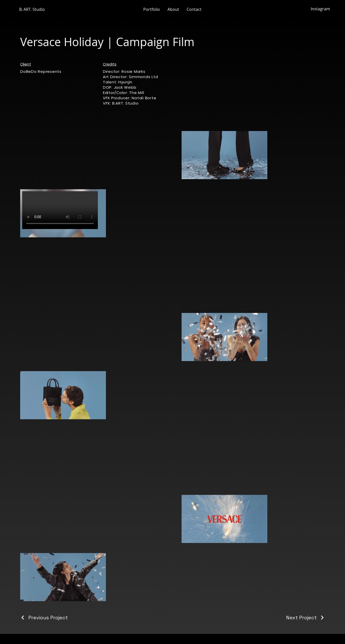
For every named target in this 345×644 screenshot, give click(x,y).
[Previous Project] (44, 618)
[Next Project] (305, 618)
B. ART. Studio (32, 9)
